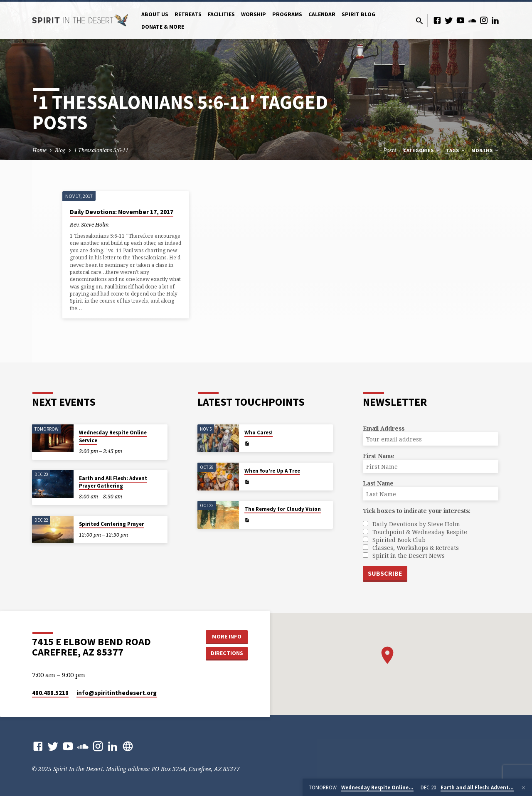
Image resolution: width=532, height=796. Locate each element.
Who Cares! (259, 433)
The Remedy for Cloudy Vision (283, 509)
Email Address (384, 428)
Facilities (221, 14)
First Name (379, 456)
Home (39, 150)
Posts (390, 150)
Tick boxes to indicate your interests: (417, 511)
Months (485, 150)
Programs (287, 14)
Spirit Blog (358, 14)
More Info (227, 636)
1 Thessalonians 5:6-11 (101, 150)
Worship (254, 14)
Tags (456, 150)
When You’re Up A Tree (272, 471)
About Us (155, 14)
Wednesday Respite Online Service (113, 436)
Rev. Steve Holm (89, 224)
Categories (422, 150)
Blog (60, 150)
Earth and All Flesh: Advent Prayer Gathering (113, 482)
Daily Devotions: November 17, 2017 (122, 212)
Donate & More (163, 27)
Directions (227, 653)
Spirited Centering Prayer (111, 524)
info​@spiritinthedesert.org (117, 693)
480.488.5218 (50, 693)
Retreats (188, 14)
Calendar (322, 14)
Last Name (378, 483)
